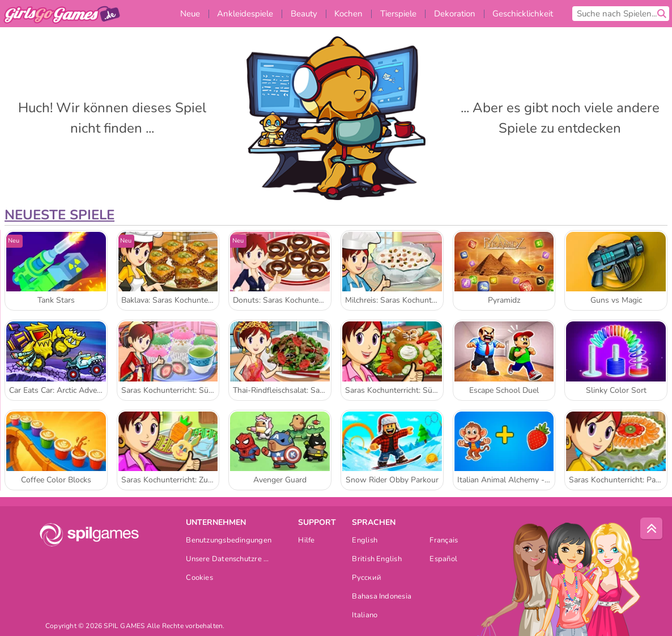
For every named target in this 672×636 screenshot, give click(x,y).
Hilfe (306, 541)
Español (443, 560)
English (365, 541)
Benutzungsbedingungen (229, 541)
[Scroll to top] (652, 529)
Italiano (365, 616)
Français (444, 541)
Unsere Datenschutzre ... (227, 560)
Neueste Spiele (59, 215)
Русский (367, 578)
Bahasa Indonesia (382, 597)
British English (377, 560)
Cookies (199, 578)
